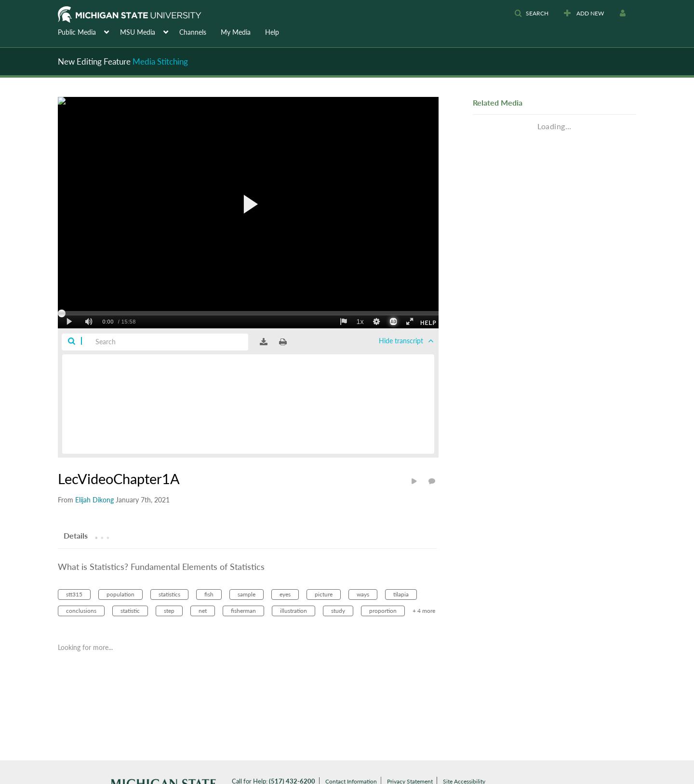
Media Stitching (160, 61)
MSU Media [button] (138, 32)
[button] (531, 14)
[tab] (76, 535)
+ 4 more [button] (424, 611)
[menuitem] (89, 31)
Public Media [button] (77, 32)
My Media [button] (236, 32)
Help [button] (272, 32)
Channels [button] (193, 32)
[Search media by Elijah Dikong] (94, 500)
